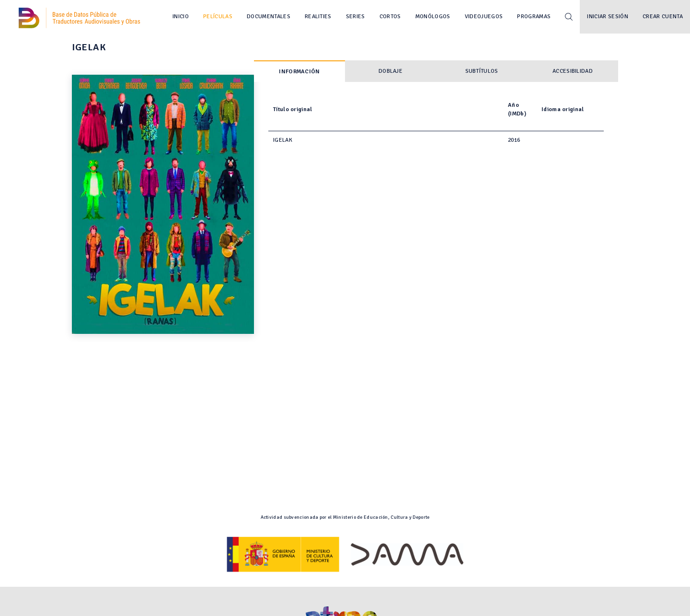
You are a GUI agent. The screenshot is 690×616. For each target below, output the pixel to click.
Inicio (181, 17)
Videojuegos (484, 17)
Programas (534, 17)
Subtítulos (482, 71)
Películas (218, 17)
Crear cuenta (663, 17)
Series (356, 17)
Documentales (269, 17)
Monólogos (433, 17)
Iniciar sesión (608, 17)
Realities (318, 17)
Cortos (390, 17)
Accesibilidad (573, 71)
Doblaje (391, 71)
